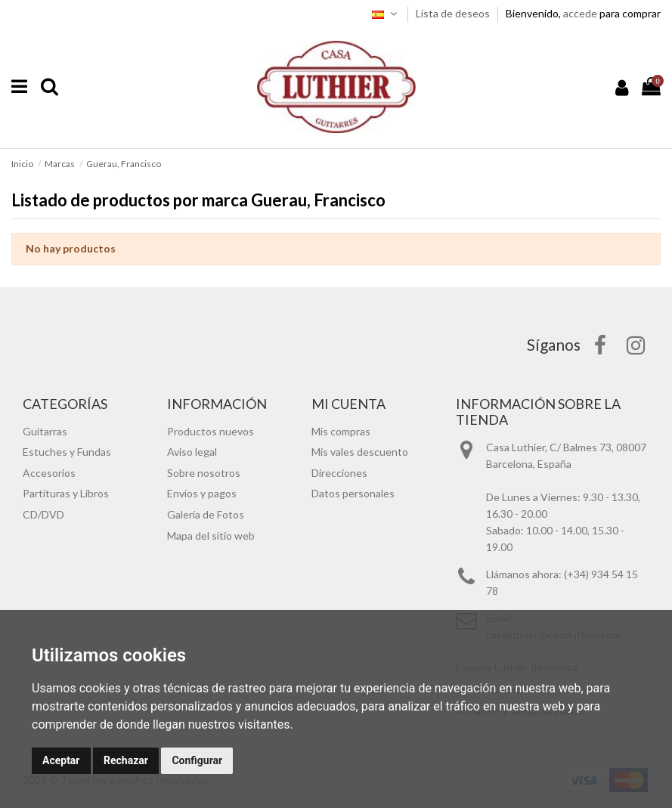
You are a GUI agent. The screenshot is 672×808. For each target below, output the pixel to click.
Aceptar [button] (61, 760)
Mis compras (341, 431)
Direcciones (339, 473)
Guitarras (45, 431)
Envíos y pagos (202, 493)
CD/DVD (43, 514)
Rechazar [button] (126, 760)
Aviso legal (192, 452)
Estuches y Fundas (67, 452)
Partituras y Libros (66, 493)
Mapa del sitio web (211, 536)
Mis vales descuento (360, 452)
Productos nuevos (211, 431)
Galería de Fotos (206, 514)
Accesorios (49, 473)
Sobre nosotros (204, 473)
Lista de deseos (454, 13)
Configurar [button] (197, 760)
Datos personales (353, 493)
